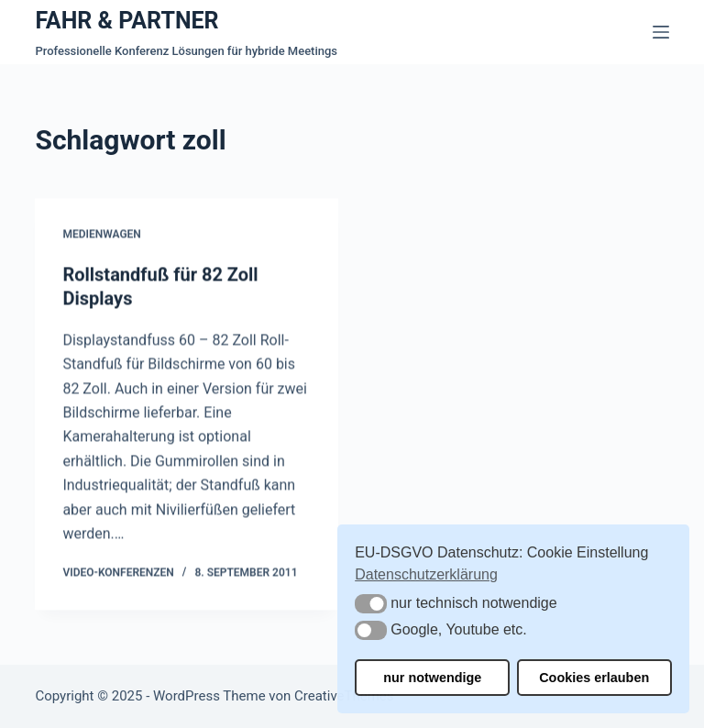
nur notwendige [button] (432, 678)
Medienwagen (101, 235)
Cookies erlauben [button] (594, 678)
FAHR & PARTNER (126, 21)
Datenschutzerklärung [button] (426, 574)
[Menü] (661, 32)
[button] (371, 604)
